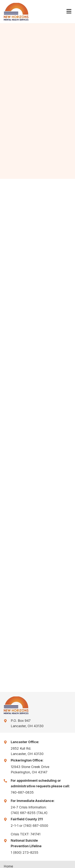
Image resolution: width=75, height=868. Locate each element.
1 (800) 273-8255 (25, 853)
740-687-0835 (22, 792)
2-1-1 (15, 826)
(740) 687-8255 (23, 813)
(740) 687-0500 (36, 826)
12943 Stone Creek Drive (30, 767)
